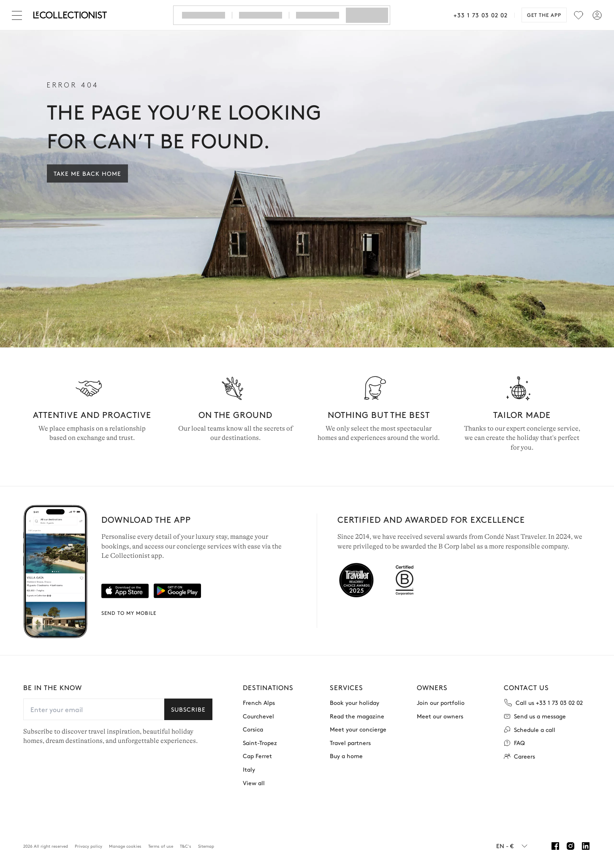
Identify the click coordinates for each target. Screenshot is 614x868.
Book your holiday (355, 703)
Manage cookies (125, 846)
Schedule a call (530, 730)
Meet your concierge (358, 729)
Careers (519, 756)
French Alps (259, 703)
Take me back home (87, 173)
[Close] (19, 15)
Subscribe (188, 709)
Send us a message (535, 716)
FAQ (514, 743)
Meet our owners (440, 716)
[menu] (579, 15)
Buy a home (346, 756)
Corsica (253, 729)
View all (254, 783)
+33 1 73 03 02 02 (481, 15)
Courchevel (258, 716)
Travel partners (350, 743)
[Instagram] (571, 846)
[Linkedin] (586, 846)
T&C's (186, 846)
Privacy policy (88, 846)
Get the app (544, 15)
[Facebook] (555, 846)
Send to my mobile (129, 613)
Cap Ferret (257, 756)
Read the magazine (357, 716)
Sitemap (206, 846)
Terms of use (161, 846)
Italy (249, 769)
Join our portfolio (441, 703)
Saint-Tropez (260, 743)
